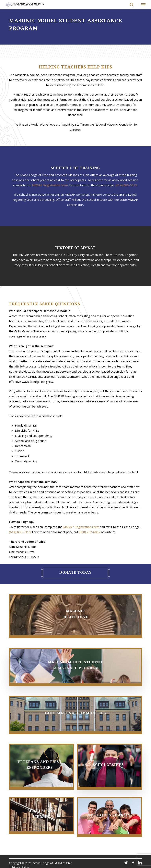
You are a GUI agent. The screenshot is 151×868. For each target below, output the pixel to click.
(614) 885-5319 (126, 185)
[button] (141, 5)
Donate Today (75, 572)
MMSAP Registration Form (50, 185)
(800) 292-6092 (89, 532)
